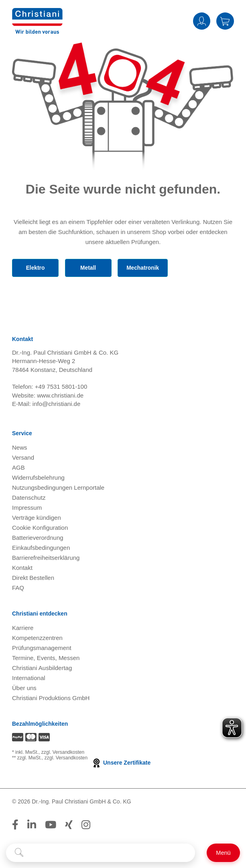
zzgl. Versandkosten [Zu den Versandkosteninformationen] (63, 754)
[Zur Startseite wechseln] (37, 20)
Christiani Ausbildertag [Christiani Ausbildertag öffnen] (42, 669)
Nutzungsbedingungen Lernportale (58, 489)
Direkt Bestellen (33, 579)
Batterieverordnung (38, 539)
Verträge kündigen (37, 519)
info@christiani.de (56, 405)
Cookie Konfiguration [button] (40, 529)
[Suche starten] (19, 853)
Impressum (27, 509)
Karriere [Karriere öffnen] (23, 629)
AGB (18, 469)
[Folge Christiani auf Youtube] (51, 826)
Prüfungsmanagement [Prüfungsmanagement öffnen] (42, 649)
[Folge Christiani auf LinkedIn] (32, 826)
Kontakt (22, 569)
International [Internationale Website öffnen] (29, 679)
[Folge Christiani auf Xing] (69, 826)
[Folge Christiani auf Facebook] (15, 826)
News (20, 449)
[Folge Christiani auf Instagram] (86, 826)
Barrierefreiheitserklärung (46, 559)
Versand (23, 459)
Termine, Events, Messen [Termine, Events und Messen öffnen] (46, 659)
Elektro (35, 268)
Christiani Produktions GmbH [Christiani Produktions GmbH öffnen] (51, 699)
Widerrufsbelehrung (38, 479)
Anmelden (202, 21)
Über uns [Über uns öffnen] (24, 689)
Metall (89, 268)
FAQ (18, 589)
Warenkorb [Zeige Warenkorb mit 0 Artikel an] (225, 21)
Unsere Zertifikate (121, 764)
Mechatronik (144, 268)
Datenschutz (29, 499)
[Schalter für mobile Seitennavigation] (223, 853)
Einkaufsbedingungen (41, 549)
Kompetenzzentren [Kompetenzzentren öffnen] (37, 639)
